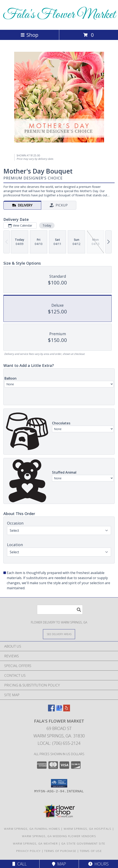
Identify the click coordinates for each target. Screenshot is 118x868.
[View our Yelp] (67, 710)
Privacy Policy (28, 851)
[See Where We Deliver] (59, 634)
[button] (59, 783)
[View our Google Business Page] (59, 710)
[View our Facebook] (51, 710)
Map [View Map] (59, 864)
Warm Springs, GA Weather (35, 843)
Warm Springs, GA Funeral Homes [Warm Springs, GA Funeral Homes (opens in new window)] (32, 829)
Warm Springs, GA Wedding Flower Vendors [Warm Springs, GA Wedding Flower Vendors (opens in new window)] (59, 836)
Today (47, 225)
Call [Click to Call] (20, 864)
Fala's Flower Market (59, 15)
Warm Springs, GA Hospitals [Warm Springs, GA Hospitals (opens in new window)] (88, 829)
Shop (29, 35)
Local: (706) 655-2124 (59, 743)
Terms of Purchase (60, 851)
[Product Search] (60, 610)
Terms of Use (91, 851)
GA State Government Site (83, 843)
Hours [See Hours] (98, 864)
